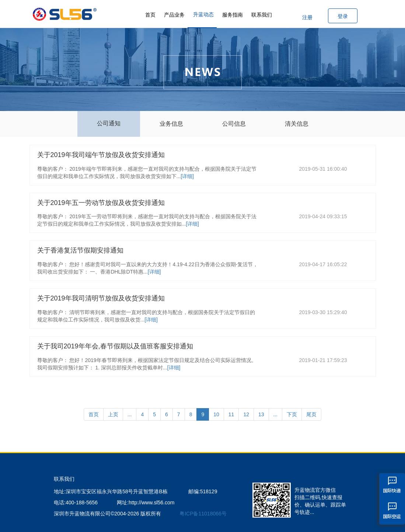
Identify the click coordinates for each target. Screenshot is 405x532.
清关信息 (297, 124)
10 (216, 414)
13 (261, 414)
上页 (113, 414)
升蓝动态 (203, 14)
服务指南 (233, 15)
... (130, 414)
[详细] (187, 176)
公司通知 (109, 123)
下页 (292, 414)
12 (246, 414)
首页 (150, 15)
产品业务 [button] (174, 15)
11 (231, 414)
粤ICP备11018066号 (203, 514)
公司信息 (234, 124)
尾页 (311, 414)
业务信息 (171, 124)
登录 (343, 16)
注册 (307, 17)
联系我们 (262, 15)
